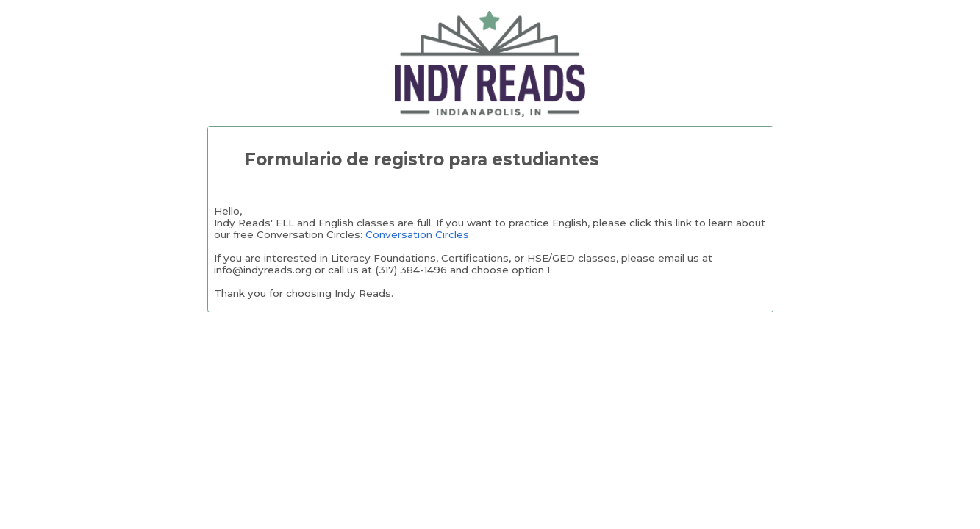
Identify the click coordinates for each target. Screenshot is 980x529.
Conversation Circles (417, 234)
